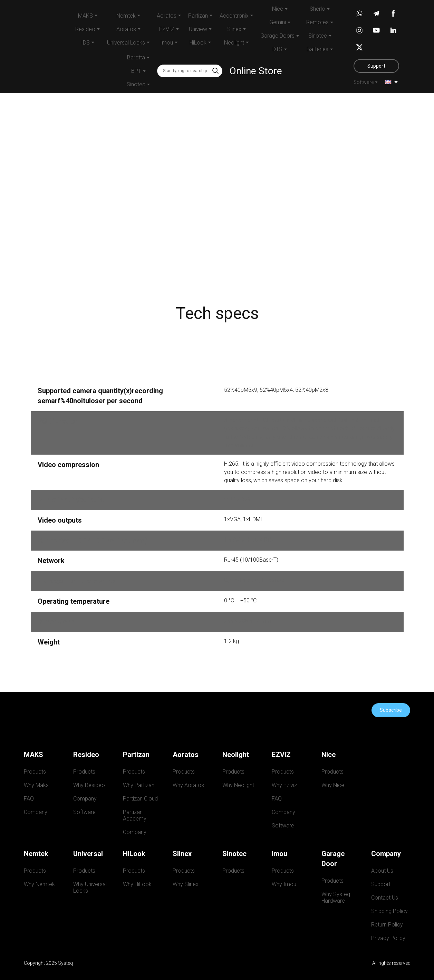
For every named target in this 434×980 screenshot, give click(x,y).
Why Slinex (186, 884)
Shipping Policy (389, 911)
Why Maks (36, 785)
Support (381, 884)
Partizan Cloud (140, 799)
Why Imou (284, 884)
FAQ (29, 799)
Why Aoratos (188, 785)
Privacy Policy (388, 938)
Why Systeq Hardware (337, 897)
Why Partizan (139, 785)
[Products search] (190, 71)
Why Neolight (238, 785)
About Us (382, 871)
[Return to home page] (40, 46)
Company (36, 812)
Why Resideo (89, 785)
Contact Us (385, 898)
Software (364, 82)
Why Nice (333, 785)
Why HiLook (137, 884)
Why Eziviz (284, 785)
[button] (215, 71)
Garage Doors (277, 36)
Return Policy (387, 925)
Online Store (256, 71)
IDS (85, 43)
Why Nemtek (39, 884)
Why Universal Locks (91, 887)
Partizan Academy (135, 815)
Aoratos (167, 16)
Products (35, 772)
